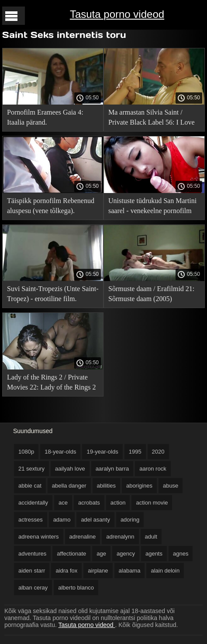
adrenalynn (120, 537)
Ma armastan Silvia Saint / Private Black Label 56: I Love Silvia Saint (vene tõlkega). (152, 119)
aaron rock (153, 469)
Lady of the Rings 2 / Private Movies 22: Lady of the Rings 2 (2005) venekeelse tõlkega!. (52, 384)
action (118, 503)
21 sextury (31, 469)
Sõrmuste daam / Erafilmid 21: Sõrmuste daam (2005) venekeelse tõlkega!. (151, 295)
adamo (62, 520)
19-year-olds (102, 452)
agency (126, 554)
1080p (26, 452)
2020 (158, 452)
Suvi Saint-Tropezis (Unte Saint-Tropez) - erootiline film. (53, 294)
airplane (98, 571)
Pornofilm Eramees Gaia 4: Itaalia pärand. (45, 117)
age (101, 554)
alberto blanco (76, 588)
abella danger (69, 486)
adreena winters (39, 537)
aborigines (139, 486)
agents (154, 554)
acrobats (89, 503)
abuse (171, 486)
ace (63, 503)
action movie (152, 503)
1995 (135, 452)
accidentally (33, 503)
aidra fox (66, 571)
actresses (31, 520)
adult (151, 537)
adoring (130, 520)
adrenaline (83, 537)
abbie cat (30, 486)
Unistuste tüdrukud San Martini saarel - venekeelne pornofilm (152, 206)
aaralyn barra (112, 469)
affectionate (71, 554)
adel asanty (95, 520)
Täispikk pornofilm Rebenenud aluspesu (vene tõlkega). (51, 206)
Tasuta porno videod (117, 14)
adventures (32, 554)
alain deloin (165, 571)
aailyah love (70, 469)
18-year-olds (60, 452)
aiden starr (32, 571)
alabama (130, 571)
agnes (181, 554)
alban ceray (33, 588)
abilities (106, 486)
